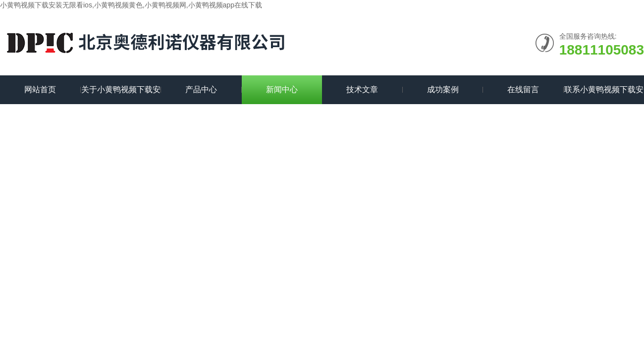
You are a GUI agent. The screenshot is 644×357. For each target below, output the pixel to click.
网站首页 (40, 89)
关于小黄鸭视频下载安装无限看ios (121, 95)
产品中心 (201, 89)
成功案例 (443, 89)
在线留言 (523, 89)
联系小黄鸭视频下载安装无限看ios (604, 95)
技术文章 (362, 89)
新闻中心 (282, 89)
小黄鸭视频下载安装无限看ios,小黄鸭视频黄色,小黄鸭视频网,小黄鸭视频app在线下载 (131, 5)
